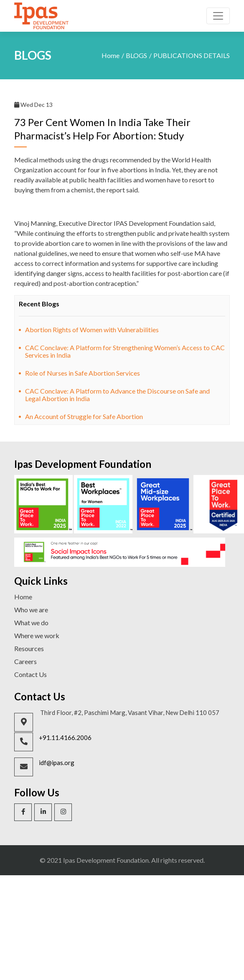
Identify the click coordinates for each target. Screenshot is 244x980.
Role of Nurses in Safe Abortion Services (83, 373)
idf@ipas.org (57, 763)
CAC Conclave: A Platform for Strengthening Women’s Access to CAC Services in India (125, 351)
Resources (29, 648)
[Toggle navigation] (218, 16)
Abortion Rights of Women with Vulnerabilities (92, 330)
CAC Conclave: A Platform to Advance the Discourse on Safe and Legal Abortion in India (117, 395)
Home (111, 55)
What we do (31, 623)
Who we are (31, 610)
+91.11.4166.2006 (65, 738)
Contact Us (30, 674)
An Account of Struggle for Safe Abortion (84, 416)
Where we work (37, 635)
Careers (25, 661)
